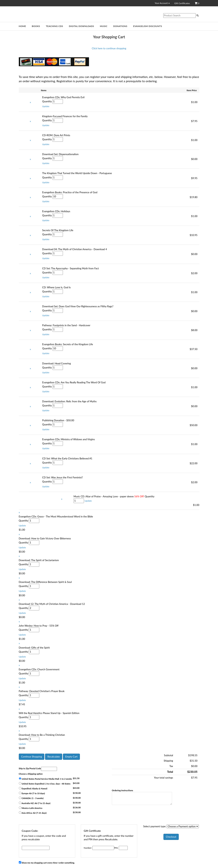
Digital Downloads (81, 26)
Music (104, 26)
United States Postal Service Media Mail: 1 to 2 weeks (45, 779)
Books (36, 26)
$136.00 (77, 807)
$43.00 (76, 783)
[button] (46, 106)
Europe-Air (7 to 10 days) (32, 793)
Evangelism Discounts (148, 26)
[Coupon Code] (36, 848)
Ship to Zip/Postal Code (30, 768)
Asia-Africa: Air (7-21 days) (33, 813)
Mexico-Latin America (31, 808)
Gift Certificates (182, 3)
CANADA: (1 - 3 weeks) (31, 798)
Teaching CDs (54, 26)
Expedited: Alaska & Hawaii (33, 788)
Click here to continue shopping (109, 48)
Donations (120, 26)
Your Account (162, 3)
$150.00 (77, 793)
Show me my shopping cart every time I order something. (47, 863)
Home (22, 26)
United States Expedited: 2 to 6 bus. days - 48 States (45, 783)
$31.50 (76, 778)
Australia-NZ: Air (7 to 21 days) (35, 803)
